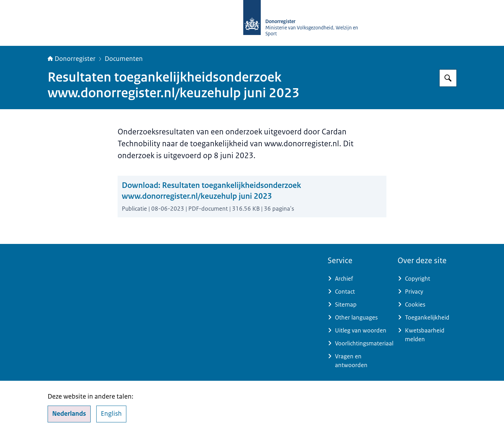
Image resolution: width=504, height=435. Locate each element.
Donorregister (72, 59)
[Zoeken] (448, 78)
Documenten (124, 59)
